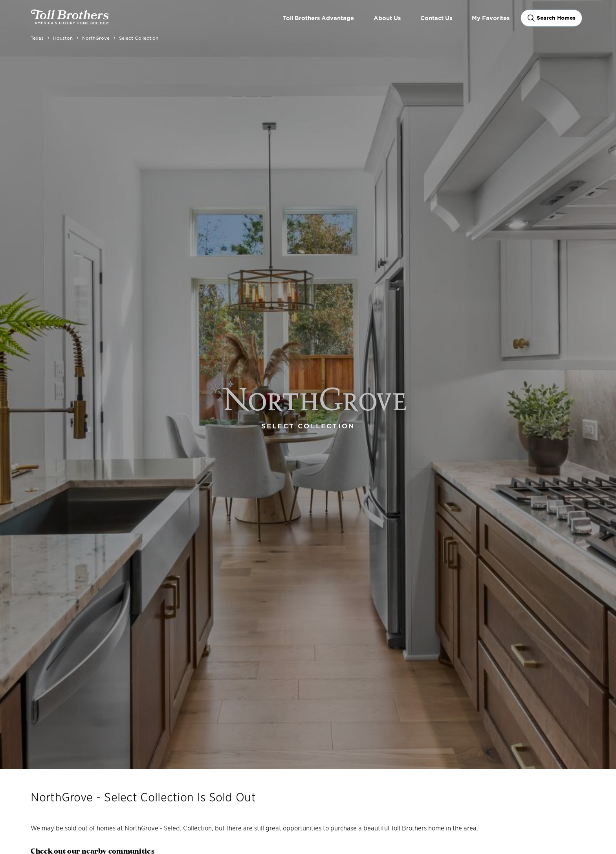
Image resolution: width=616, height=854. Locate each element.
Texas (37, 38)
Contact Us (436, 18)
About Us (387, 18)
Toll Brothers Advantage (318, 18)
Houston (63, 38)
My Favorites (491, 18)
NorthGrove (96, 38)
